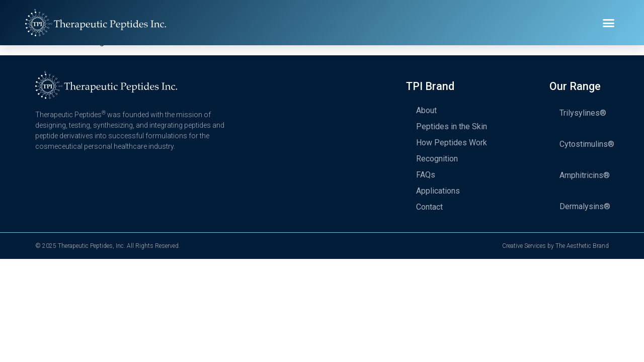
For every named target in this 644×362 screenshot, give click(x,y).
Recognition (437, 159)
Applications (438, 191)
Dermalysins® (585, 206)
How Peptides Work (452, 143)
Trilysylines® (583, 113)
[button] (609, 23)
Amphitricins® (585, 175)
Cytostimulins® (587, 144)
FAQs (426, 175)
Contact (429, 207)
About (426, 110)
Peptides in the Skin (452, 126)
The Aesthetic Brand (582, 246)
